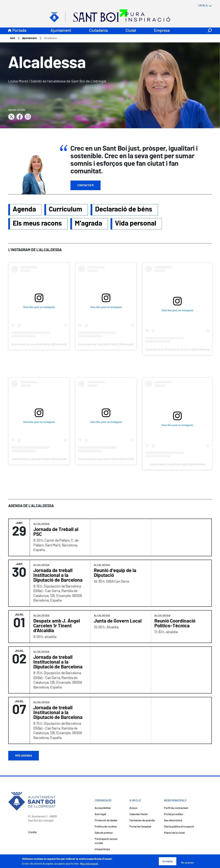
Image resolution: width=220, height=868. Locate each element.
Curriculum (65, 210)
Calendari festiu (139, 814)
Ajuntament (61, 31)
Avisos (133, 808)
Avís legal (100, 814)
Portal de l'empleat (140, 827)
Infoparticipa (102, 849)
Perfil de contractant (176, 808)
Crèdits (32, 832)
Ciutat (131, 31)
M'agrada (88, 224)
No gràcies (188, 863)
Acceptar (168, 861)
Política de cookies (106, 827)
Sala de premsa (104, 833)
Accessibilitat (103, 808)
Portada (19, 31)
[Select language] (198, 6)
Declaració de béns (124, 210)
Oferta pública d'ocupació (179, 827)
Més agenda (24, 756)
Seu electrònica (173, 821)
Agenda (24, 210)
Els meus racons (37, 224)
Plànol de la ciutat (174, 833)
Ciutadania (98, 31)
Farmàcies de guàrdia (142, 821)
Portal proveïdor (174, 814)
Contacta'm (86, 186)
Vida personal (136, 224)
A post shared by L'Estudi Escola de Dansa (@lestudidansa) (177, 350)
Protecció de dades (106, 821)
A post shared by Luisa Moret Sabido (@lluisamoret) (39, 344)
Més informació (89, 864)
